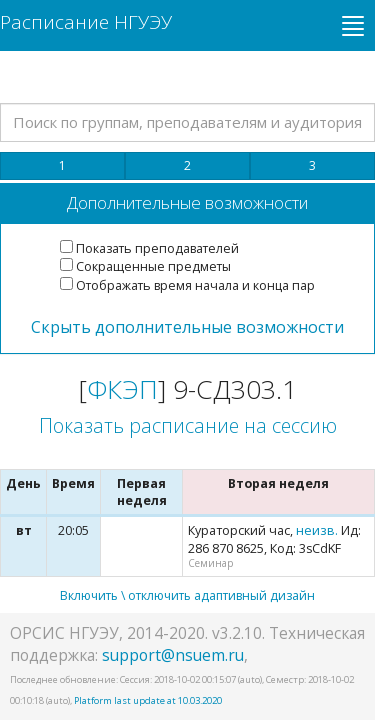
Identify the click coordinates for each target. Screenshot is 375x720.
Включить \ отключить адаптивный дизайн (187, 595)
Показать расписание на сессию (188, 425)
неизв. (317, 530)
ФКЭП (122, 389)
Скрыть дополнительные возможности (187, 327)
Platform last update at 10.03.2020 (148, 700)
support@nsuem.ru (173, 655)
